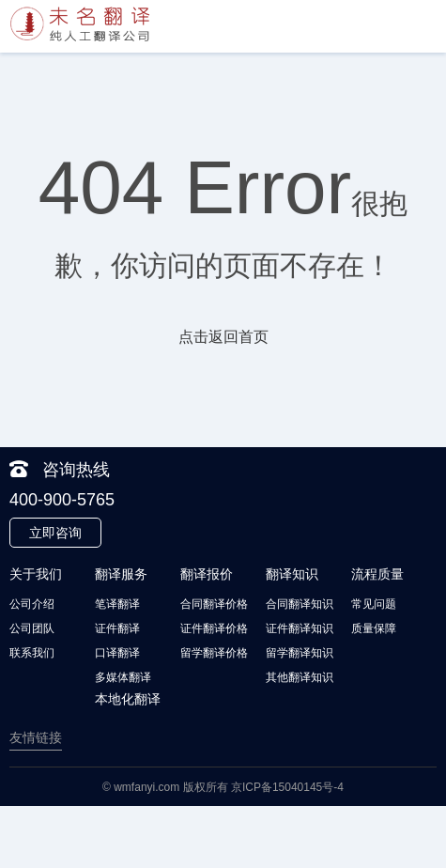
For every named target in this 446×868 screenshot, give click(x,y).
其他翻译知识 (300, 677)
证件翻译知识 (300, 628)
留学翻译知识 (300, 653)
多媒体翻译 (123, 677)
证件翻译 (117, 628)
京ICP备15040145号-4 (287, 787)
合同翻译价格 (214, 604)
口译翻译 (117, 653)
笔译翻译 (117, 604)
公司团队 (32, 628)
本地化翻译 (128, 699)
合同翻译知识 (300, 604)
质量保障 (374, 628)
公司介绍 (32, 604)
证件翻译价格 (214, 628)
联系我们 (32, 653)
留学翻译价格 (214, 653)
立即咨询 (55, 533)
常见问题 (374, 604)
